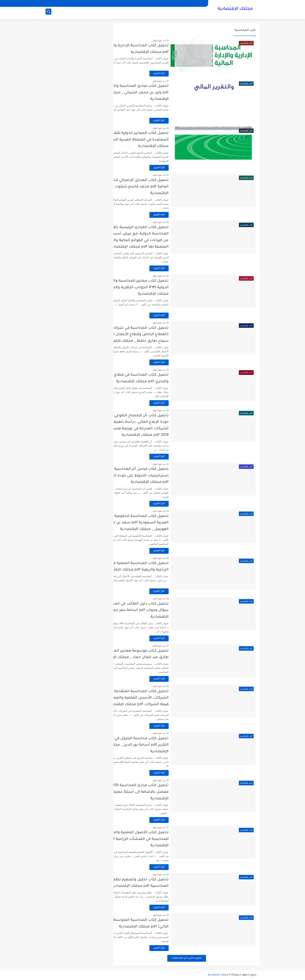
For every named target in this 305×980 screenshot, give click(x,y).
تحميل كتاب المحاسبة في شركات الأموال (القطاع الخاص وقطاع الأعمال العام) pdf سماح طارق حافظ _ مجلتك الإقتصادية (158, 335)
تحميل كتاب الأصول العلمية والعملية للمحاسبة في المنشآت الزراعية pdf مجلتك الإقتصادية (158, 839)
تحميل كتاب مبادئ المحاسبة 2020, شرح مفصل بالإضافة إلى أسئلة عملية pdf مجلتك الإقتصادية (157, 792)
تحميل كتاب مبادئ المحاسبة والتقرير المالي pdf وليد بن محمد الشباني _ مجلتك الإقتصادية (157, 93)
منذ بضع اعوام (185, 40)
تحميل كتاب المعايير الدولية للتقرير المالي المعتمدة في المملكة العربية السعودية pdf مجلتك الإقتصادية (157, 140)
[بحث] (48, 13)
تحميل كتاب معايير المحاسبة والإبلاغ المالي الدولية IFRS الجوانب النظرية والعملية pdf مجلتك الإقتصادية (157, 287)
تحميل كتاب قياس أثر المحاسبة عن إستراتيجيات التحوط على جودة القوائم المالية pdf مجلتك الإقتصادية (156, 476)
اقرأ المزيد (185, 74)
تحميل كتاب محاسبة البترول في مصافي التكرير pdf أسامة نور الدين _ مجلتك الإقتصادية (160, 745)
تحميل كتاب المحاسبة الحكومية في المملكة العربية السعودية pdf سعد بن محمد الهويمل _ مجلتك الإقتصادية (157, 523)
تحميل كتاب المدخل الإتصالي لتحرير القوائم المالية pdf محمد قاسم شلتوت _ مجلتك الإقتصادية (158, 187)
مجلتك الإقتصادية (235, 9)
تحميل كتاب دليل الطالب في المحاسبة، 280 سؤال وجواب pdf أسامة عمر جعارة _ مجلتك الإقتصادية (157, 610)
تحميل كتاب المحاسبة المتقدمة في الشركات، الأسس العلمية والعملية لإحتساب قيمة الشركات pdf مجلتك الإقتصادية (156, 698)
